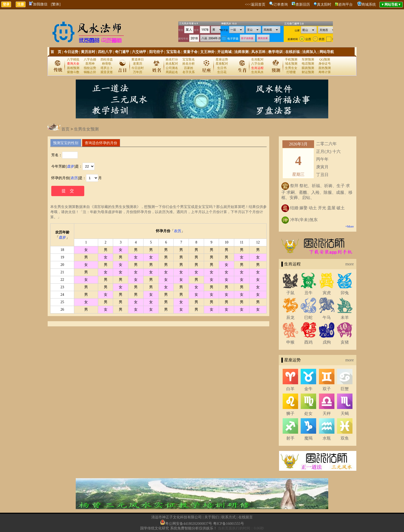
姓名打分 (172, 59)
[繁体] (56, 4)
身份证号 (325, 64)
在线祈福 (292, 52)
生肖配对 (257, 59)
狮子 (290, 413)
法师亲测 (241, 52)
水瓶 (327, 438)
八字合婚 (90, 59)
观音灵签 (107, 72)
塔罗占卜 (107, 68)
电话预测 (308, 64)
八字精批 (73, 59)
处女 (308, 413)
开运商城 (224, 52)
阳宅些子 (156, 52)
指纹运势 (90, 68)
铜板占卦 (90, 72)
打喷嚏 (291, 72)
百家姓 (189, 68)
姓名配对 (172, 64)
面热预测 (325, 68)
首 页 (56, 52)
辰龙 (290, 317)
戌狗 (327, 342)
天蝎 (345, 413)
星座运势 (222, 59)
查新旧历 (303, 5)
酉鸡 (308, 342)
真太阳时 (324, 5)
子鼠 (290, 293)
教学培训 (275, 52)
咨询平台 (346, 5)
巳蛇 (308, 317)
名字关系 (189, 72)
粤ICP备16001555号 (229, 524)
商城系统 (369, 5)
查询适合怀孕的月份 (101, 143)
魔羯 (308, 438)
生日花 (222, 72)
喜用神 (90, 64)
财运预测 (308, 72)
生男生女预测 (86, 129)
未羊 (345, 317)
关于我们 (212, 517)
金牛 (308, 389)
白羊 (290, 389)
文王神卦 (207, 52)
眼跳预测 (308, 68)
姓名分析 (189, 64)
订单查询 (281, 5)
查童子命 (190, 52)
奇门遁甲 (122, 52)
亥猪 (345, 342)
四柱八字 (105, 52)
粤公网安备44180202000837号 (189, 524)
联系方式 (229, 517)
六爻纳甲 (139, 52)
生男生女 (291, 68)
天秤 (327, 413)
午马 (327, 317)
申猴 (290, 342)
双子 (327, 389)
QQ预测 (325, 59)
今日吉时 (138, 68)
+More (350, 226)
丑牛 (308, 293)
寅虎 (327, 293)
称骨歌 (107, 64)
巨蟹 (345, 389)
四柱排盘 (107, 59)
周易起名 (172, 72)
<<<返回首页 (255, 5)
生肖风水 (257, 72)
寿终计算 (325, 72)
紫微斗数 (73, 72)
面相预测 (73, 68)
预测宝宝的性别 (66, 143)
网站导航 (327, 52)
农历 (74, 178)
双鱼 (345, 438)
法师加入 (309, 52)
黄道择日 (138, 59)
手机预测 (291, 59)
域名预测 (291, 64)
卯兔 (345, 293)
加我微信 (38, 4)
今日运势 (71, 52)
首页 (65, 129)
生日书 (222, 68)
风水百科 (258, 52)
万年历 (138, 72)
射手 (290, 438)
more (350, 264)
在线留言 (246, 517)
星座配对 (222, 64)
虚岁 (71, 166)
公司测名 (172, 68)
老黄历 (138, 64)
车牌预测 (308, 59)
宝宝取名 (173, 52)
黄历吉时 (88, 52)
